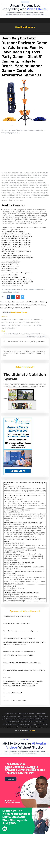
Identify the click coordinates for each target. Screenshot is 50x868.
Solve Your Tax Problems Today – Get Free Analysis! (22, 663)
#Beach (31, 302)
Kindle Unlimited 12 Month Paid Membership (16, 247)
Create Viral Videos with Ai (13, 693)
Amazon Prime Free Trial (10, 264)
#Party (10, 308)
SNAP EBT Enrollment (8, 249)
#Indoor (37, 305)
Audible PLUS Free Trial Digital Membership (16, 251)
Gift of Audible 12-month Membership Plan (16, 234)
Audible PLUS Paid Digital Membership (15, 238)
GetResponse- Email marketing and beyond (19, 638)
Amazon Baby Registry (9, 260)
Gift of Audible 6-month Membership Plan (16, 243)
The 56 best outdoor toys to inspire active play (19, 563)
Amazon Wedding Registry (11, 262)
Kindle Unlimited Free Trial (10, 266)
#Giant (31, 305)
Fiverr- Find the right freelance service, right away (21, 631)
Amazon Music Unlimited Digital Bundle (15, 284)
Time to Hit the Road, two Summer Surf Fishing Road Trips (23, 523)
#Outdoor (3, 308)
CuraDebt (7, 677)
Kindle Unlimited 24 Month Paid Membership (17, 236)
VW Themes (32, 731)
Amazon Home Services (10, 268)
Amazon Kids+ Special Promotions (13, 277)
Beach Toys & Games (19, 312)
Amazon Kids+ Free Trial (10, 275)
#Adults (7, 302)
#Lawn (43, 305)
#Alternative (15, 302)
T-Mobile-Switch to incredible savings (17, 616)
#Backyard (24, 302)
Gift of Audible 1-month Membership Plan (16, 245)
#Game (25, 305)
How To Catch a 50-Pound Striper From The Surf (20, 550)
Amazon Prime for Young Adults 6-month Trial (17, 258)
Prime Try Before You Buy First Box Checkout (17, 279)
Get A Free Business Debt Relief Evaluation (18, 655)
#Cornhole (12, 305)
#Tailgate (17, 308)
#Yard (28, 308)
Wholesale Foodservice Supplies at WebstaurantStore (21, 593)
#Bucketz (43, 302)
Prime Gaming (6, 271)
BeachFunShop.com (25, 27)
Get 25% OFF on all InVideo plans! (15, 700)
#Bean (37, 302)
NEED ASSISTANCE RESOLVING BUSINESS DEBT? (19, 652)
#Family (19, 305)
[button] (25, 34)
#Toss (23, 308)
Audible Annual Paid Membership (13, 232)
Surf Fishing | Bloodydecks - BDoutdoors (17, 510)
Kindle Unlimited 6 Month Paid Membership (16, 256)
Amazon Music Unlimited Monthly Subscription (17, 281)
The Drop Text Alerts (8, 253)
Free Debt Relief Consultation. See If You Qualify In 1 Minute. (24, 670)
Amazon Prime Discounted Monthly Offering (17, 273)
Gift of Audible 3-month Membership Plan (16, 240)
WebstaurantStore (10, 586)
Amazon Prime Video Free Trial (12, 286)
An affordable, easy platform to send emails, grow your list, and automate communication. (24, 643)
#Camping (4, 305)
